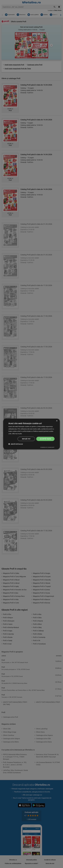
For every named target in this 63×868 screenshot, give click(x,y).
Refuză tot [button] (26, 439)
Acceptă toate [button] (45, 439)
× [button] (57, 421)
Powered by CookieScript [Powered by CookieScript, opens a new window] (47, 447)
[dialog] (31, 434)
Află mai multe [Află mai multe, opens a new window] (17, 434)
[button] (16, 444)
